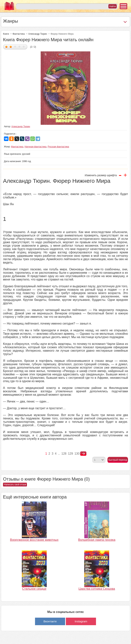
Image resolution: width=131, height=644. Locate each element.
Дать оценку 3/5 (15, 47)
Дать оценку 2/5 (11, 47)
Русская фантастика (58, 147)
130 (77, 454)
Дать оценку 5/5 (24, 47)
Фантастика (19, 34)
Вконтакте (50, 621)
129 (70, 454)
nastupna (83, 454)
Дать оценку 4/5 (19, 47)
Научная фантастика (35, 147)
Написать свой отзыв (15, 485)
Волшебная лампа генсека (97, 540)
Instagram (81, 621)
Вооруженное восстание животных (34, 540)
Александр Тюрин (38, 34)
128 (64, 454)
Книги (6, 34)
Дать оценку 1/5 (6, 47)
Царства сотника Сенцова (97, 589)
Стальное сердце (34, 589)
